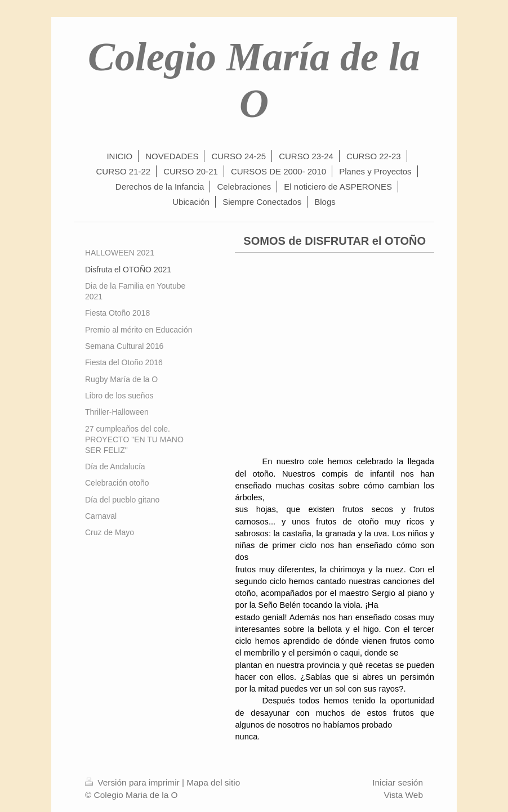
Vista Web (403, 795)
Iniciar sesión (398, 782)
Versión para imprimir (133, 782)
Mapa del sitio (213, 782)
